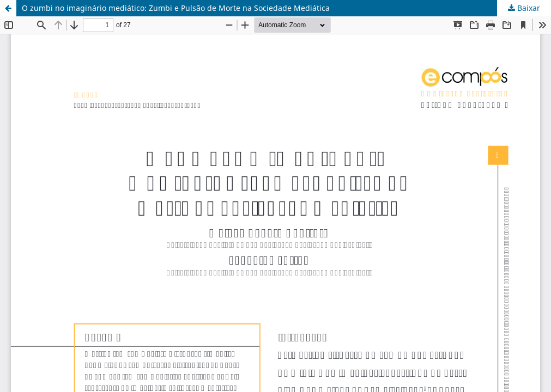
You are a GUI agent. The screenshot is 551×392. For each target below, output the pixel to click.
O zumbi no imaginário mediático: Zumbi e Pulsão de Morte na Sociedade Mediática (176, 8)
